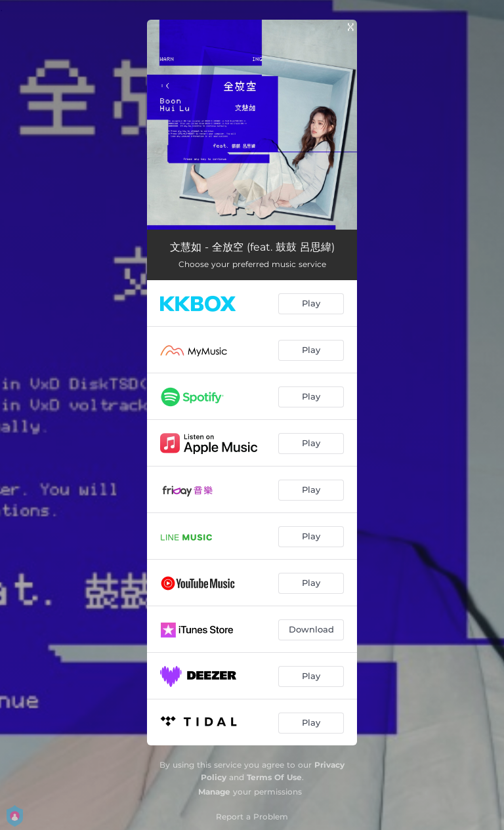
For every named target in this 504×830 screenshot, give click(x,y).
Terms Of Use (274, 777)
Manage (214, 792)
